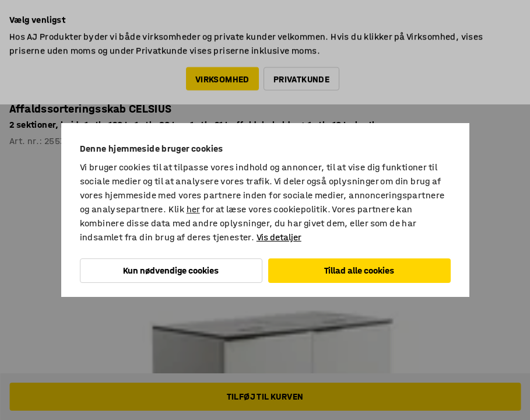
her (193, 209)
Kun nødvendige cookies (171, 270)
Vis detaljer (279, 237)
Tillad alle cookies (359, 270)
